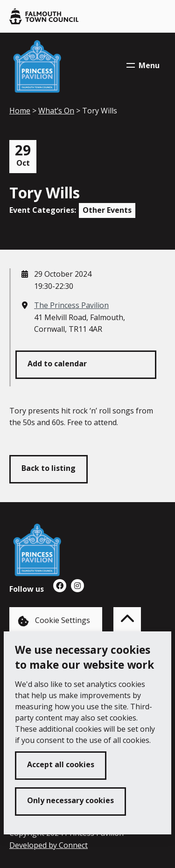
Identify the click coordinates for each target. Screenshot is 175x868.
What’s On (56, 111)
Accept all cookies (61, 764)
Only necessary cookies (70, 800)
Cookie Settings (54, 621)
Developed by (49, 845)
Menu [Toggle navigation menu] (143, 65)
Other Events (107, 210)
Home (20, 111)
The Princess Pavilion (71, 305)
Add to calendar (57, 364)
